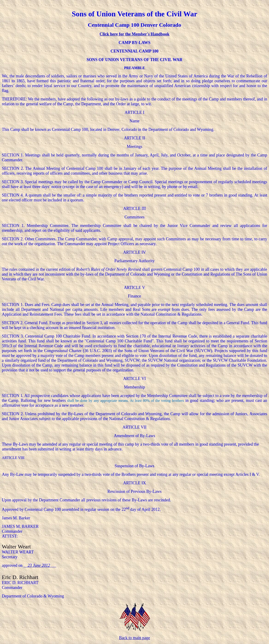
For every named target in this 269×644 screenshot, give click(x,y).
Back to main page (134, 638)
